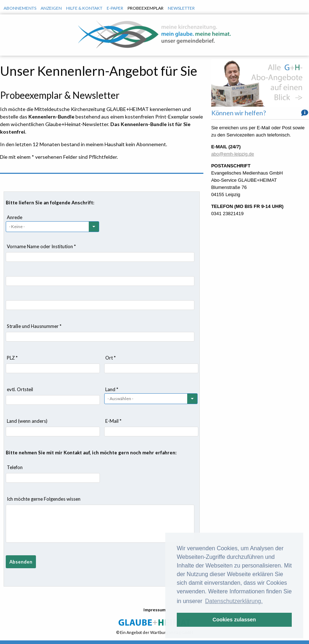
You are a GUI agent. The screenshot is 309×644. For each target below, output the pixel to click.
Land (112, 389)
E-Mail (113, 421)
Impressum (154, 610)
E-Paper (115, 8)
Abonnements (20, 8)
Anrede (15, 217)
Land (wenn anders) (27, 421)
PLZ (12, 358)
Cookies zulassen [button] (234, 620)
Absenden (21, 562)
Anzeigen (51, 8)
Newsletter (181, 8)
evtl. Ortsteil (20, 389)
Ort (110, 358)
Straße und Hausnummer (34, 326)
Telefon (15, 467)
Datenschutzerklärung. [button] (234, 601)
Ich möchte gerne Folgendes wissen (44, 499)
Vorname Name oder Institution (41, 246)
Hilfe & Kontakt (84, 8)
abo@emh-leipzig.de (233, 154)
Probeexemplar (146, 8)
